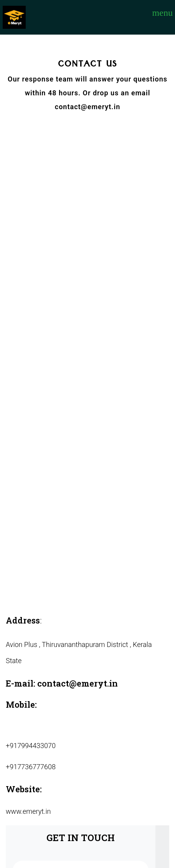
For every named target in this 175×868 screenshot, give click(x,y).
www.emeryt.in (28, 811)
